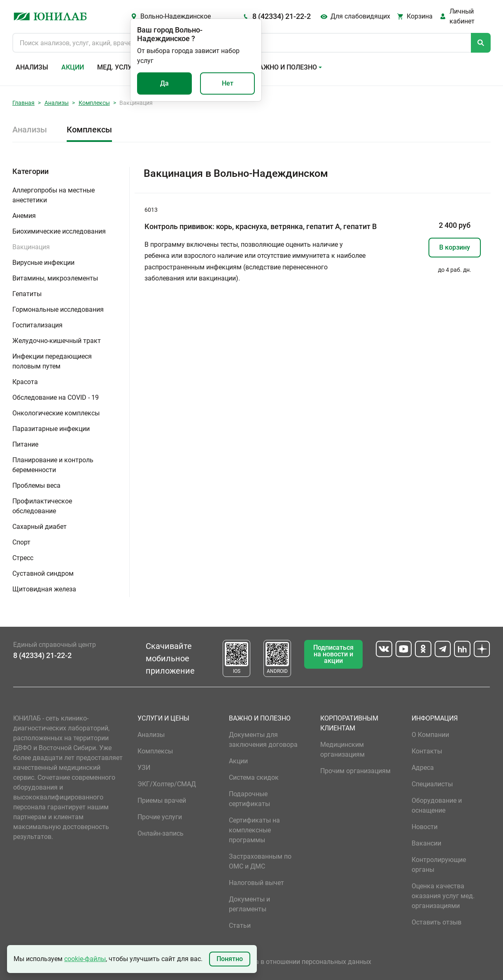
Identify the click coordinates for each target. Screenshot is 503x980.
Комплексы (94, 103)
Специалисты (432, 784)
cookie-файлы (85, 959)
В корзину (455, 247)
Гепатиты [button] (27, 294)
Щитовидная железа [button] (44, 589)
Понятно (230, 959)
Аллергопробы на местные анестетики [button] (54, 195)
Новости (425, 827)
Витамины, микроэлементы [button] (55, 278)
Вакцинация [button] (31, 247)
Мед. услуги (119, 67)
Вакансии (426, 843)
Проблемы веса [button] (36, 485)
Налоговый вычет (256, 883)
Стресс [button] (23, 558)
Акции (73, 67)
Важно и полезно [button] (286, 67)
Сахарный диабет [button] (40, 527)
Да (164, 83)
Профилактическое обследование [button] (42, 506)
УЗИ (144, 768)
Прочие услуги (160, 817)
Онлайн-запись (161, 833)
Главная (23, 103)
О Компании (430, 735)
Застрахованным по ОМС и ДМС (260, 861)
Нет (228, 83)
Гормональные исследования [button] (58, 309)
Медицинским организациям (342, 749)
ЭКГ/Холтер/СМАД (167, 784)
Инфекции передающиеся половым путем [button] (52, 361)
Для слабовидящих (360, 16)
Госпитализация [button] (37, 325)
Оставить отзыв (437, 922)
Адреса (423, 768)
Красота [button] (25, 382)
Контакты (427, 751)
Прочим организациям (355, 771)
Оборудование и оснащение (437, 805)
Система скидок (254, 777)
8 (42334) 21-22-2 (282, 16)
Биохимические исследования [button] (59, 231)
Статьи (240, 926)
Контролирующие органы (439, 865)
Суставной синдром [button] (43, 573)
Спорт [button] (21, 542)
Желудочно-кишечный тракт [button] (57, 341)
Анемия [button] (24, 216)
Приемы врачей (162, 800)
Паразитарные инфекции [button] (51, 429)
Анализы (32, 67)
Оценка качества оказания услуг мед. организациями (443, 896)
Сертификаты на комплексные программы (254, 830)
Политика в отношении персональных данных (300, 962)
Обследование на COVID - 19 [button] (56, 397)
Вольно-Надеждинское (176, 16)
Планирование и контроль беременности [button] (53, 465)
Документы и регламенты (249, 904)
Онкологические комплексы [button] (56, 413)
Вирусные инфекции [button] (43, 263)
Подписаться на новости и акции (333, 654)
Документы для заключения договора (263, 740)
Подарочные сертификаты (249, 799)
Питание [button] (25, 444)
